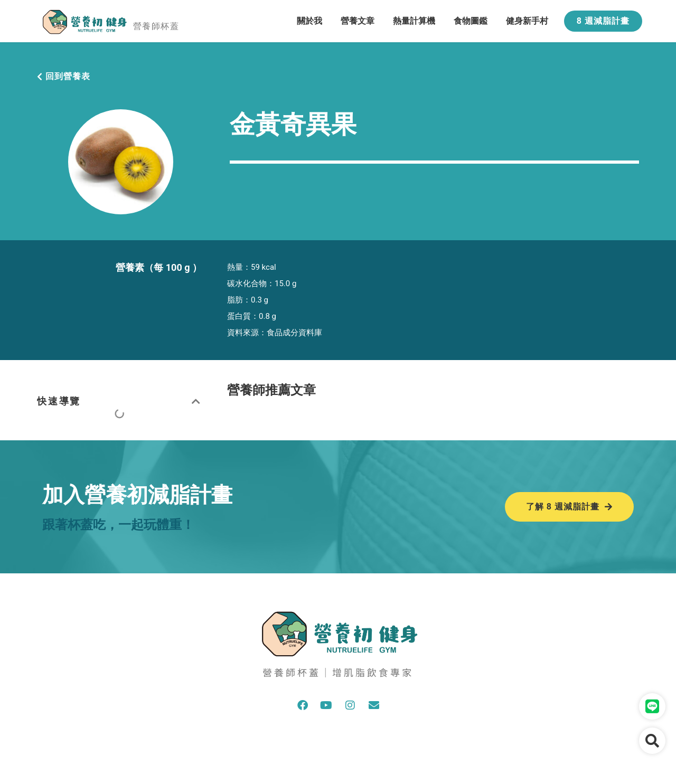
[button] (197, 401)
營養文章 (358, 21)
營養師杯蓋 (156, 26)
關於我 (309, 21)
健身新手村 (527, 21)
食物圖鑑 (471, 21)
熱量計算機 (414, 21)
